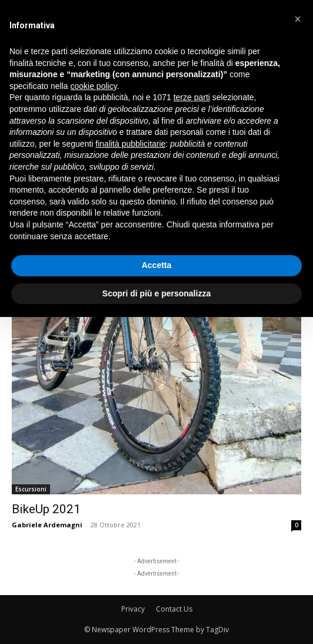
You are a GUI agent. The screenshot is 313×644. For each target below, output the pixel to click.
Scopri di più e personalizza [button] (156, 293)
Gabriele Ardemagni (47, 525)
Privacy (133, 609)
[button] (298, 19)
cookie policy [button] (94, 86)
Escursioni (31, 489)
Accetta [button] (157, 265)
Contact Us (174, 609)
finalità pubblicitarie (130, 144)
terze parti (192, 97)
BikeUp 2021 (46, 509)
